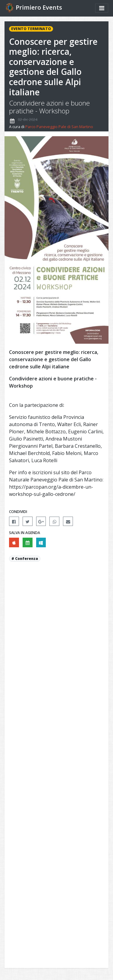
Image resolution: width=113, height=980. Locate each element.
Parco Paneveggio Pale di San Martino (59, 127)
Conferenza (27, 559)
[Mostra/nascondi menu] (102, 8)
